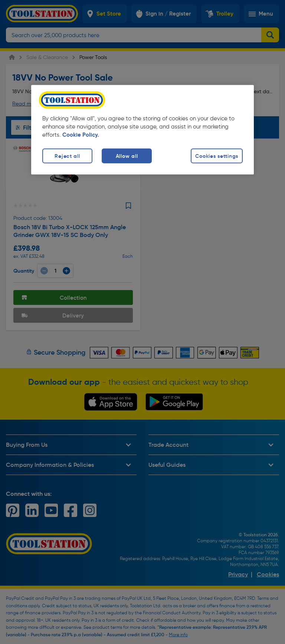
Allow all (127, 156)
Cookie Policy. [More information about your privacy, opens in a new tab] (81, 135)
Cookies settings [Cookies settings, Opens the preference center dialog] (217, 156)
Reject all (67, 156)
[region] (142, 130)
